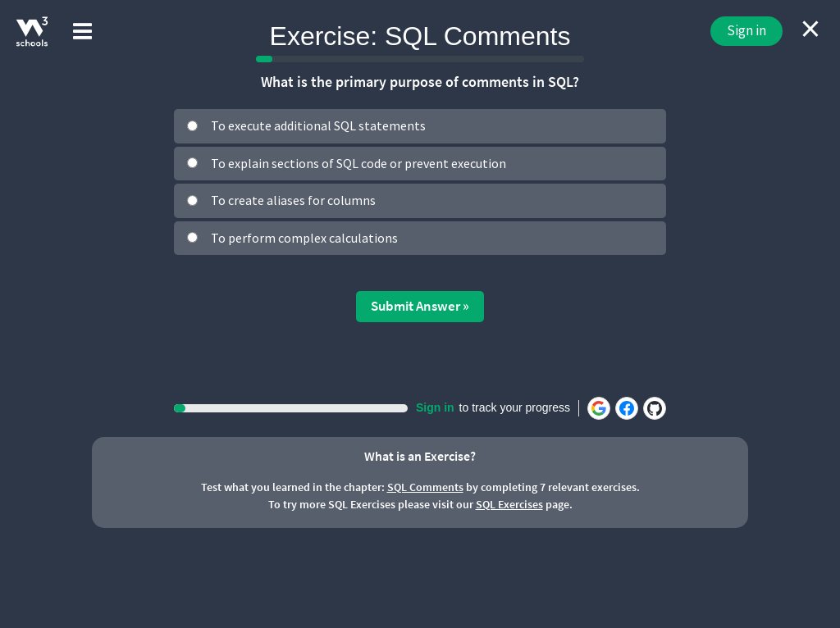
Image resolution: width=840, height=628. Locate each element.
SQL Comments (425, 487)
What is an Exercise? (420, 456)
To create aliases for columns (293, 200)
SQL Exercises (509, 504)
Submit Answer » (420, 306)
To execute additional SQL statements (318, 125)
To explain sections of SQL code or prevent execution (358, 163)
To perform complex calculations (304, 238)
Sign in (746, 30)
